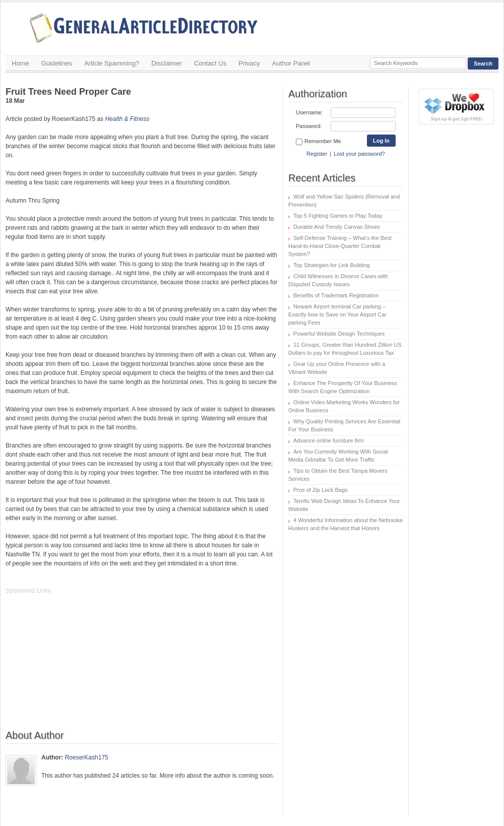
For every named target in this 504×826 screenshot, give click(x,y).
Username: (309, 112)
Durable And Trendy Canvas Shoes (337, 227)
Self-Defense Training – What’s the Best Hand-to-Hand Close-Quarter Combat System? (340, 246)
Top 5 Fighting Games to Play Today (338, 216)
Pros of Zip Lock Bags (321, 490)
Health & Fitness (127, 119)
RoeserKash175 (87, 757)
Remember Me (319, 142)
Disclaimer (167, 63)
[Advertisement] (81, 667)
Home (20, 63)
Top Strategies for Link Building (332, 265)
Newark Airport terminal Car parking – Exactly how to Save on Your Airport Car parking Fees (337, 314)
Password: (309, 126)
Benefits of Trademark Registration (336, 295)
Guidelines (57, 63)
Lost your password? (359, 154)
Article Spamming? (112, 63)
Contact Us (210, 63)
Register (317, 154)
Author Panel (291, 63)
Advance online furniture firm (329, 440)
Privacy (249, 63)
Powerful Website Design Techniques (339, 334)
